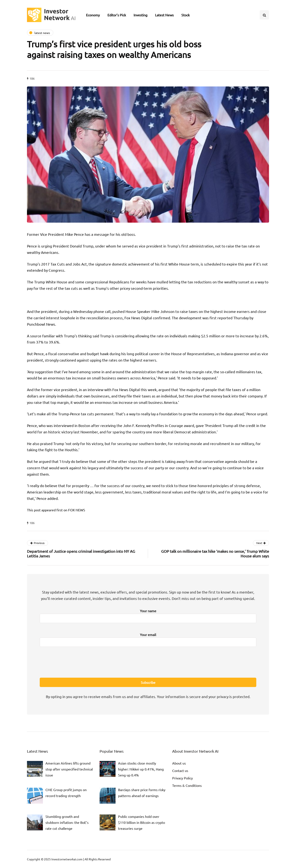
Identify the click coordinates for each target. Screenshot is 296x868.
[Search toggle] (264, 15)
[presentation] (148, 662)
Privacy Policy (183, 778)
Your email (148, 639)
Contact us (180, 770)
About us (179, 763)
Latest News (164, 15)
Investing (140, 15)
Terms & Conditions (187, 785)
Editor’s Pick (117, 15)
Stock (185, 15)
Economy (93, 15)
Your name (148, 615)
